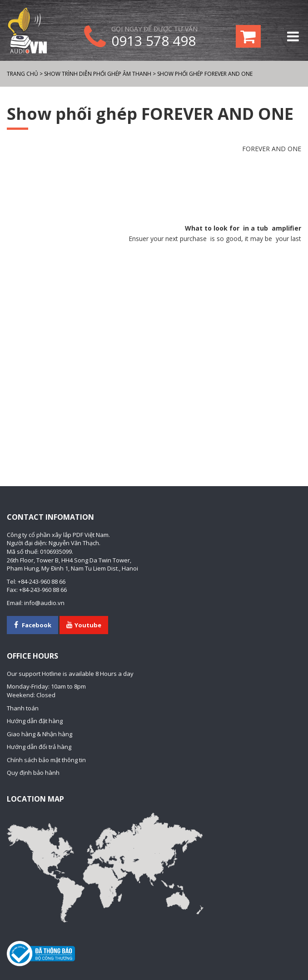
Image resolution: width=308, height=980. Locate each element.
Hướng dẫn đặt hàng (35, 721)
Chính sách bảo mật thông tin (46, 760)
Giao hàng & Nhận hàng (40, 734)
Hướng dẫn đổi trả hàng (39, 747)
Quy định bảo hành (33, 773)
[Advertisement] (154, 189)
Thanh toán (23, 708)
